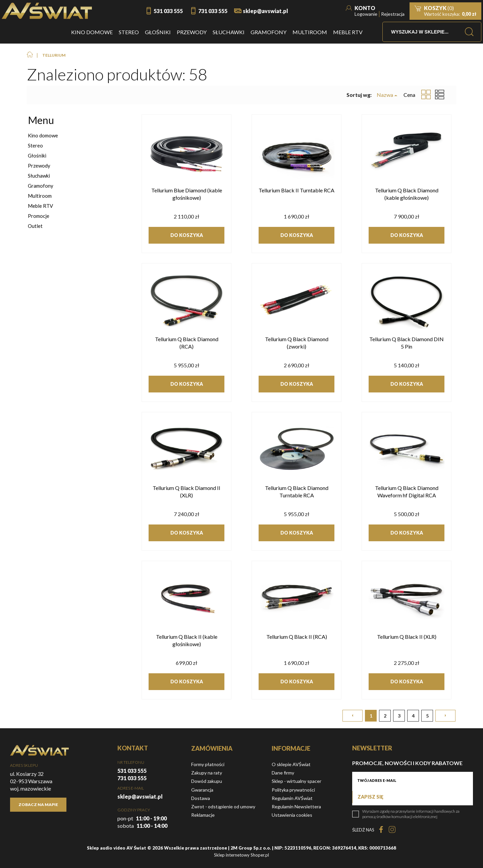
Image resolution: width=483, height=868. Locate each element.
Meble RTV (40, 206)
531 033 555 (168, 11)
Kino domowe (43, 135)
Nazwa (385, 95)
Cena (409, 95)
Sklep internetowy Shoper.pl (241, 855)
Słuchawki (39, 176)
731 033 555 (213, 11)
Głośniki (37, 156)
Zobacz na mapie (38, 804)
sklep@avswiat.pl (265, 11)
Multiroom (40, 196)
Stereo (35, 145)
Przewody (39, 166)
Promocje (39, 216)
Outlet (35, 226)
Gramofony (41, 186)
